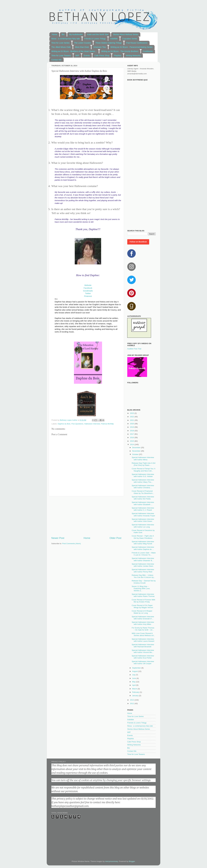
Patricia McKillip (107, 424)
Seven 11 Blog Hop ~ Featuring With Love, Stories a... (141, 588)
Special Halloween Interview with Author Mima (143, 458)
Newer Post (58, 538)
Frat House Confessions (137, 43)
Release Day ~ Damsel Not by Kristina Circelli (144, 582)
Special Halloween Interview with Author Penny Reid (143, 571)
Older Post (115, 538)
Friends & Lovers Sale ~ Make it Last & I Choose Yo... (144, 554)
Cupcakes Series (130, 39)
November (137, 451)
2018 (132, 431)
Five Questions (77, 424)
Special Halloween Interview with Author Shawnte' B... (143, 559)
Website (88, 285)
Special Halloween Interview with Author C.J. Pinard (143, 509)
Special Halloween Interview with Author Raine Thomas (143, 595)
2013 (132, 700)
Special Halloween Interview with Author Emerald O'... (143, 618)
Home (55, 34)
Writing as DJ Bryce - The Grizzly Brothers (120, 51)
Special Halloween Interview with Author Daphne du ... (143, 548)
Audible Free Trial (134, 349)
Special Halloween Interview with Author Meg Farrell (143, 543)
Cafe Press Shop (102, 55)
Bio (63, 34)
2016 (132, 437)
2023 (132, 413)
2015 (132, 441)
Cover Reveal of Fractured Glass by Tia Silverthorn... (143, 492)
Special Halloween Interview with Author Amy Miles (143, 623)
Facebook (88, 288)
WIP (77, 55)
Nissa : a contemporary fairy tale (66, 39)
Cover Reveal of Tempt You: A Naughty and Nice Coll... (144, 470)
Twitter (88, 293)
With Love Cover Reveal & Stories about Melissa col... (143, 634)
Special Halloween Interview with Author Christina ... (143, 487)
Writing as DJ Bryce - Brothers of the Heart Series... (74, 51)
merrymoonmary (111, 861)
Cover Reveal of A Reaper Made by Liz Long (142, 612)
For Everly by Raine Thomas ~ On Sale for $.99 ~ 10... (143, 629)
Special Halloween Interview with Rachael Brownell (143, 646)
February (136, 692)
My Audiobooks (76, 34)
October (136, 454)
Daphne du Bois (64, 424)
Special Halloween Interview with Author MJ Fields (143, 498)
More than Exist (82, 47)
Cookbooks (148, 51)
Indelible (114, 39)
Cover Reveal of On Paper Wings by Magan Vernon (142, 606)
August (135, 671)
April (134, 685)
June (134, 678)
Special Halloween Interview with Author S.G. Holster (143, 475)
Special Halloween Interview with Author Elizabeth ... (143, 503)
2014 (132, 444)
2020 (132, 424)
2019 (132, 427)
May (134, 682)
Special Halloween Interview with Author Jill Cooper (143, 662)
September (137, 668)
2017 (132, 434)
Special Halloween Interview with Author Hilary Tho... (143, 481)
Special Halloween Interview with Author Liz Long (143, 526)
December (137, 448)
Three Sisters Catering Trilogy (109, 43)
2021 (132, 420)
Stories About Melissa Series (126, 34)
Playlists (118, 55)
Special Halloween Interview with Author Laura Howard (143, 640)
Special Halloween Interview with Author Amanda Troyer (143, 515)
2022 (132, 417)
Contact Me (56, 60)
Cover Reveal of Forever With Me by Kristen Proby (144, 601)
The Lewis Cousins (83, 43)
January (136, 696)
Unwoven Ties (100, 47)
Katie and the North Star (98, 34)
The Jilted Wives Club (61, 47)
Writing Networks (133, 55)
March (135, 689)
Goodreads (88, 291)
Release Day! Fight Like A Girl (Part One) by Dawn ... (144, 464)
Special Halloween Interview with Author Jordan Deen (143, 565)
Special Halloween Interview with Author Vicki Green (143, 520)
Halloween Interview (92, 424)
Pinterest (88, 296)
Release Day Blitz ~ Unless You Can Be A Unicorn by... (143, 576)
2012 (132, 703)
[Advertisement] (86, 516)
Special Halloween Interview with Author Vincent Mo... (143, 651)
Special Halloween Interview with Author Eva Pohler (143, 657)
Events (87, 55)
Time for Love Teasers (61, 55)
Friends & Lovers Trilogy (95, 39)
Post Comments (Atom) (72, 544)
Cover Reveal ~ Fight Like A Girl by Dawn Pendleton (143, 537)
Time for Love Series (60, 43)
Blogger (132, 861)
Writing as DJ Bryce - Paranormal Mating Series (131, 47)
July (134, 675)
